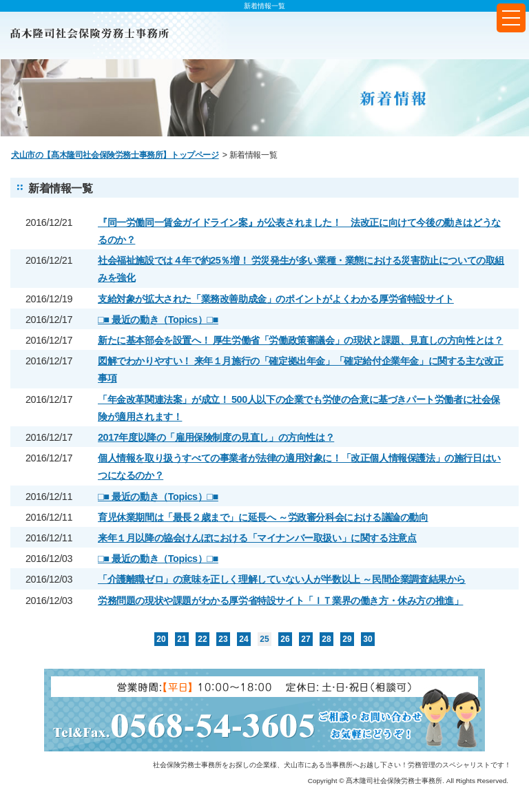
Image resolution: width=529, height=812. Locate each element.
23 (223, 639)
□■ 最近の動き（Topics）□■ (158, 320)
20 (161, 639)
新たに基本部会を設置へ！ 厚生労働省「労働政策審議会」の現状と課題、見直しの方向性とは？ (300, 340)
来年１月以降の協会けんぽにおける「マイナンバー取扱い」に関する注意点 (257, 538)
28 (326, 639)
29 (347, 639)
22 (202, 639)
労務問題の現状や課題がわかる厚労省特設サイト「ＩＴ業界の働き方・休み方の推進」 (280, 601)
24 (243, 639)
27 (305, 639)
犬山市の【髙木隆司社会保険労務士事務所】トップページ (115, 155)
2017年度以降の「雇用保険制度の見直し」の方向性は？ (216, 437)
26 (285, 639)
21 (181, 639)
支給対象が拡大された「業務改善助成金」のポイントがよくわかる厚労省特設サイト (276, 299)
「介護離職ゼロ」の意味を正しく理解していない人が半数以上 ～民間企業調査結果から (282, 579)
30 (367, 639)
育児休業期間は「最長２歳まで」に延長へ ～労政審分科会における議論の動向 (263, 517)
